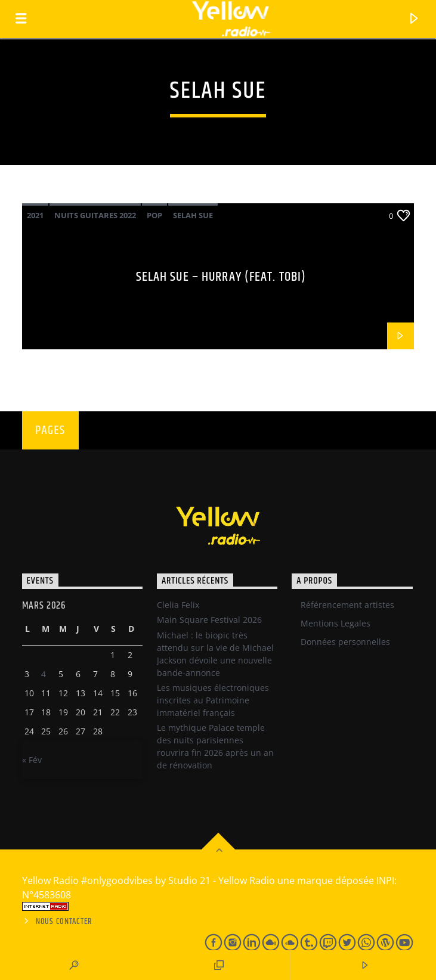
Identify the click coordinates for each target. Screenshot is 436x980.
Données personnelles (345, 642)
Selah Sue (193, 215)
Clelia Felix (178, 605)
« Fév (32, 760)
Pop (154, 215)
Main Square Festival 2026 (209, 620)
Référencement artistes (347, 605)
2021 (35, 215)
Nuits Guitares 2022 (95, 215)
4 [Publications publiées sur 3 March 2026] (44, 674)
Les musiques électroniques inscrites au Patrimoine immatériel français (213, 700)
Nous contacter (64, 922)
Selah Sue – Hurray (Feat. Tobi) (221, 277)
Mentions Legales (335, 623)
